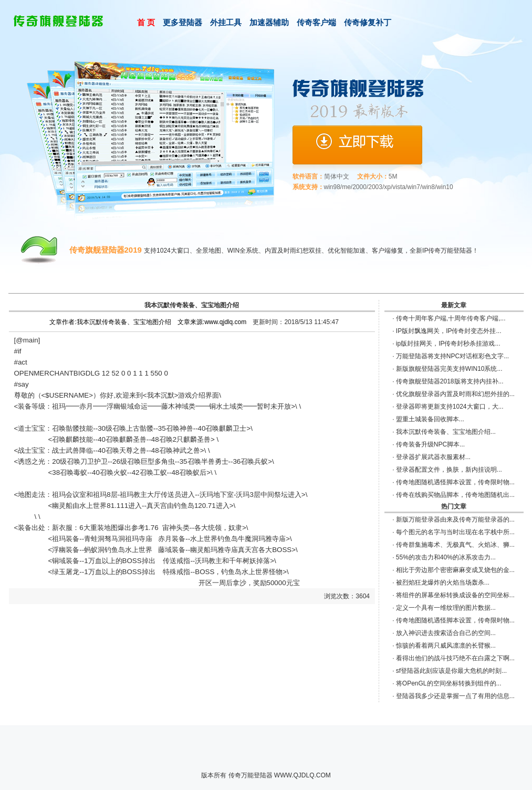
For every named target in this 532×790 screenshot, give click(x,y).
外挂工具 (226, 22)
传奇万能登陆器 (251, 775)
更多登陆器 (182, 22)
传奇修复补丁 (368, 22)
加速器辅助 (269, 22)
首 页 (146, 22)
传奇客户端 (316, 22)
